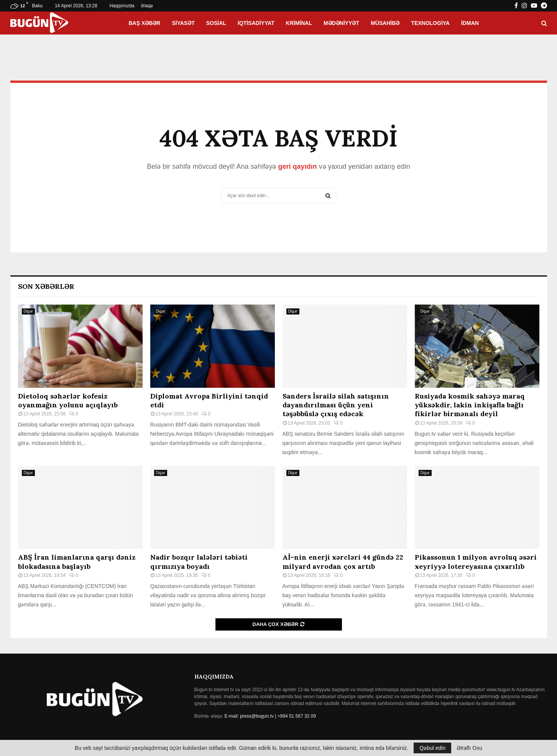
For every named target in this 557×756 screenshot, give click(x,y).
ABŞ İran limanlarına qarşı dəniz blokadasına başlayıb (77, 562)
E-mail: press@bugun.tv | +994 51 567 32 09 (270, 716)
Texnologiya (430, 23)
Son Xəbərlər (46, 286)
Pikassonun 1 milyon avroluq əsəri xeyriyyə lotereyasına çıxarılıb (476, 562)
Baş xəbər (144, 23)
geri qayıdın (297, 166)
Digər (28, 311)
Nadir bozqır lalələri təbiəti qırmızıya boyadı (199, 562)
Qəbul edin (432, 748)
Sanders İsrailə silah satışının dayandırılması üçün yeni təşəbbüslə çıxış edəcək (336, 405)
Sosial (216, 23)
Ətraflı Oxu (469, 748)
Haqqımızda (122, 6)
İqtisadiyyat (256, 23)
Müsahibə (385, 23)
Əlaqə (147, 6)
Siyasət (183, 23)
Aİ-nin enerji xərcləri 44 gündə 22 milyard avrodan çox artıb (343, 562)
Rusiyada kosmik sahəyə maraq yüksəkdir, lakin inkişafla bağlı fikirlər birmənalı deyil (470, 405)
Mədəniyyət (341, 23)
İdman (470, 23)
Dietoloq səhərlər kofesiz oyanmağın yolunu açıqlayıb (68, 400)
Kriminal (299, 23)
